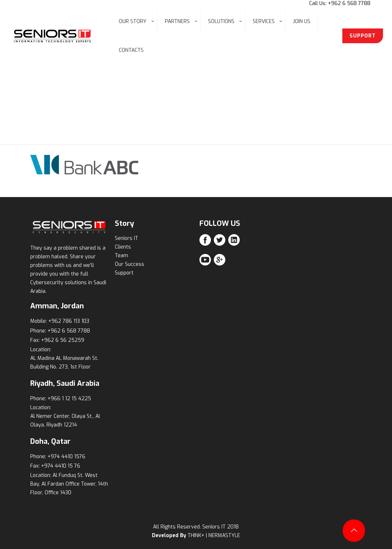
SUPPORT (363, 36)
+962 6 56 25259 (63, 340)
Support (124, 273)
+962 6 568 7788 (69, 331)
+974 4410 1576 (66, 457)
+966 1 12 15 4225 (69, 399)
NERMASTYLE (224, 535)
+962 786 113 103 (69, 321)
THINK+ (196, 535)
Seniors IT (127, 238)
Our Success (130, 264)
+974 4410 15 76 (61, 466)
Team (121, 256)
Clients (123, 247)
